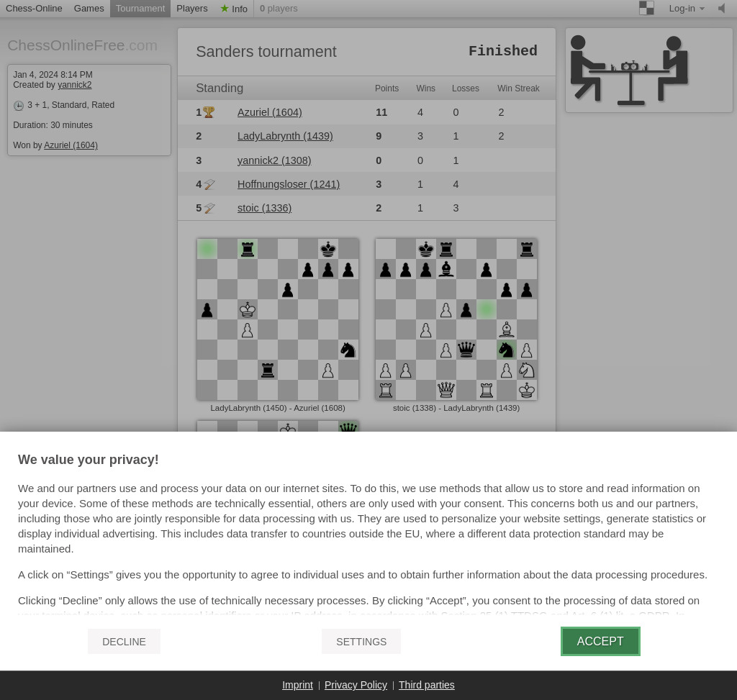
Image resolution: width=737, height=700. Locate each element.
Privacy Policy (356, 685)
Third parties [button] (427, 685)
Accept (601, 641)
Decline (124, 642)
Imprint (298, 685)
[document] (368, 535)
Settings (361, 642)
